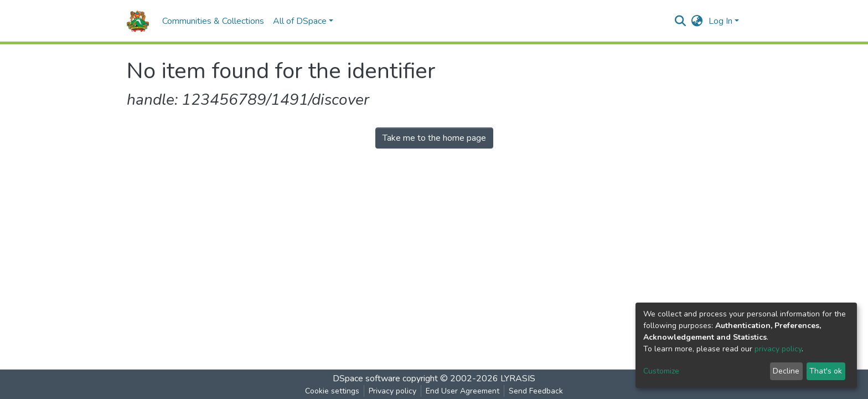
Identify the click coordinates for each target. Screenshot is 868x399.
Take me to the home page (434, 138)
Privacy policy (392, 391)
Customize (661, 371)
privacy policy (778, 349)
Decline (786, 371)
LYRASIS (518, 378)
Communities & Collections (213, 21)
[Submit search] (681, 21)
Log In (720, 21)
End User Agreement (463, 391)
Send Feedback (536, 391)
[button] (697, 21)
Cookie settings (332, 391)
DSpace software (366, 378)
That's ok (826, 371)
